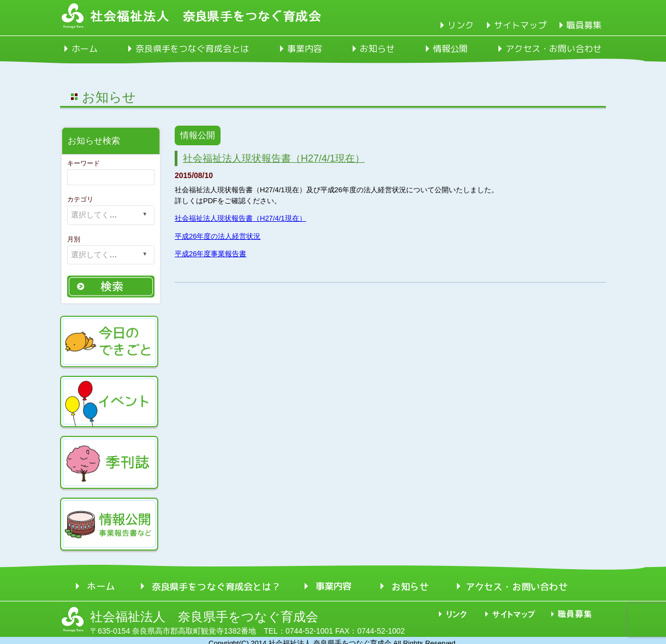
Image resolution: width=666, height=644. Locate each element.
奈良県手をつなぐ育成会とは (192, 49)
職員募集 (584, 25)
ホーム (85, 49)
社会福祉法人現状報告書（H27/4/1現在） (274, 158)
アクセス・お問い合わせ (554, 49)
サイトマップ (520, 25)
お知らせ (377, 49)
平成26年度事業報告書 (210, 254)
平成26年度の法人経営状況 (218, 236)
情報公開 (450, 49)
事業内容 (305, 49)
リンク (461, 25)
